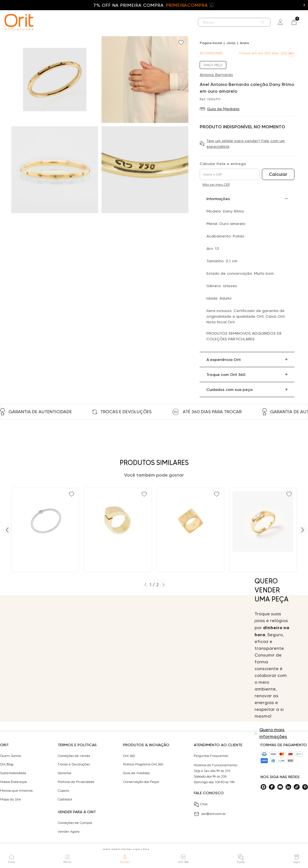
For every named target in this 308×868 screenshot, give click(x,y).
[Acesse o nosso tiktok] (297, 787)
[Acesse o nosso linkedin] (288, 787)
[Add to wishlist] (182, 43)
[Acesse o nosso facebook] (272, 787)
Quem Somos (10, 756)
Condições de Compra (75, 823)
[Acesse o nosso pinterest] (305, 787)
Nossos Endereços (13, 782)
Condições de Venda (74, 756)
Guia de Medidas (223, 109)
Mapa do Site (10, 799)
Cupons (63, 791)
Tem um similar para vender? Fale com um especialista (246, 144)
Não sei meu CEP (216, 184)
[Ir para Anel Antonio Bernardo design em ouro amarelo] (118, 530)
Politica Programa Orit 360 (143, 764)
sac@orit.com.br (210, 814)
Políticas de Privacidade (76, 782)
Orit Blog (7, 764)
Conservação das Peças (141, 782)
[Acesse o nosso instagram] (263, 787)
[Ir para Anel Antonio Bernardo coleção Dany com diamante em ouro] (45, 530)
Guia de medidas (136, 773)
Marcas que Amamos (16, 791)
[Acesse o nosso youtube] (280, 787)
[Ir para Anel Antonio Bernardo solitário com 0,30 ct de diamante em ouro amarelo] (263, 530)
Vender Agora (69, 832)
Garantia (64, 773)
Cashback (65, 799)
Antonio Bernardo (216, 75)
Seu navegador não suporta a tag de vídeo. (128, 658)
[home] (19, 22)
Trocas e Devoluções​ (74, 764)
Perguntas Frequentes (211, 756)
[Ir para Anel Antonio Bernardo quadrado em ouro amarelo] (190, 530)
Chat (201, 804)
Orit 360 (129, 756)
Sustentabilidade (13, 773)
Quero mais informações (273, 733)
